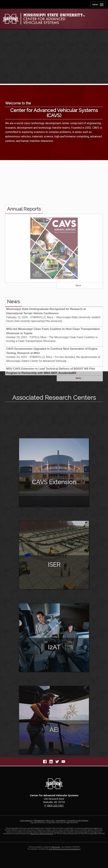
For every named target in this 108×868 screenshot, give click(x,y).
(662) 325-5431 (55, 805)
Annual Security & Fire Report (78, 821)
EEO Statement (39, 821)
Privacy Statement (26, 821)
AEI (54, 749)
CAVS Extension (54, 501)
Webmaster (56, 847)
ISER (54, 584)
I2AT (54, 667)
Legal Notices (61, 821)
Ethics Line (50, 821)
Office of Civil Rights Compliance (42, 834)
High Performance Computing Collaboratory (65, 849)
